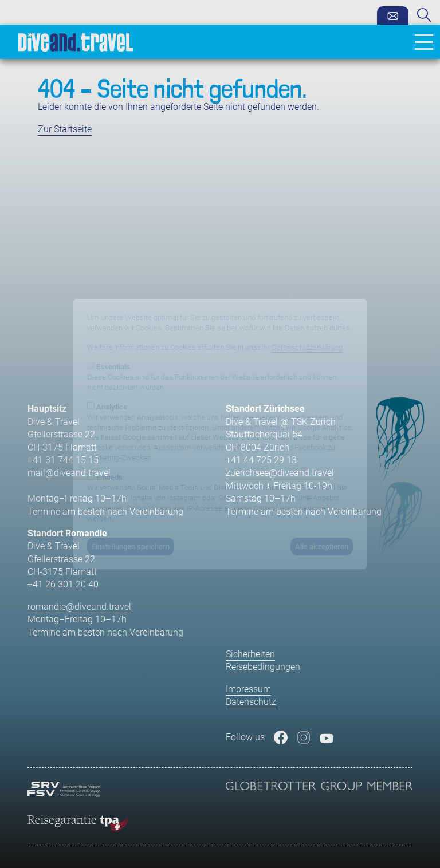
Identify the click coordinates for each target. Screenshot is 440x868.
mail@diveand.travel (69, 473)
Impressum (248, 689)
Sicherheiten (250, 654)
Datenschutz (251, 702)
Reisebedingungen (263, 667)
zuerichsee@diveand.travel (280, 473)
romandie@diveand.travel (79, 607)
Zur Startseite (65, 129)
